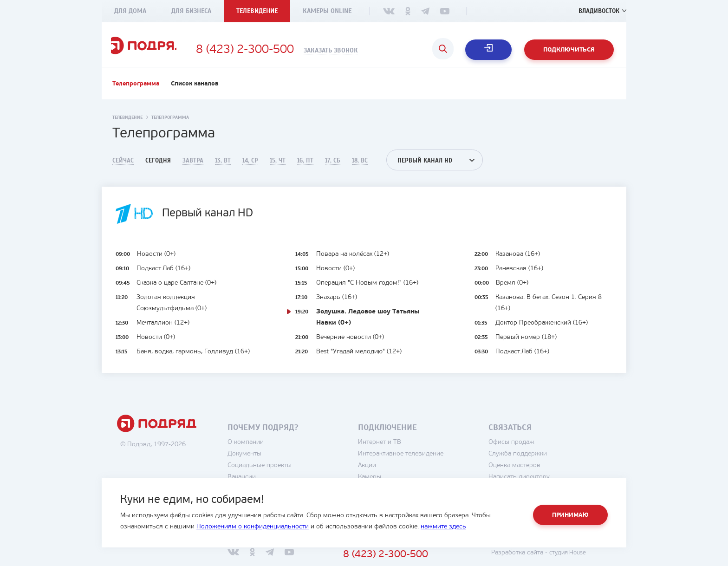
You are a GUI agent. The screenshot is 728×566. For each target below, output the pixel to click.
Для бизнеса (191, 11)
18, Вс (360, 168)
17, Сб (333, 168)
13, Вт (223, 168)
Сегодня (158, 168)
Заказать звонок (362, 51)
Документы (261, 461)
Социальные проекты (276, 473)
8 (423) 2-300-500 (276, 50)
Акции (384, 473)
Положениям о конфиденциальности (253, 527)
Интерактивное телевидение (417, 461)
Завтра (193, 168)
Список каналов (195, 91)
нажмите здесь (443, 527)
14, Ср (250, 168)
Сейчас (123, 168)
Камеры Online (327, 11)
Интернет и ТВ (396, 450)
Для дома (130, 11)
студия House (582, 560)
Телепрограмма (136, 91)
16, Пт (305, 168)
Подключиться (569, 50)
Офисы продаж (528, 450)
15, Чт (278, 168)
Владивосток (598, 11)
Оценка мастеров (531, 473)
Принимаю (570, 515)
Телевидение (257, 11)
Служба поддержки (534, 461)
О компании (262, 450)
